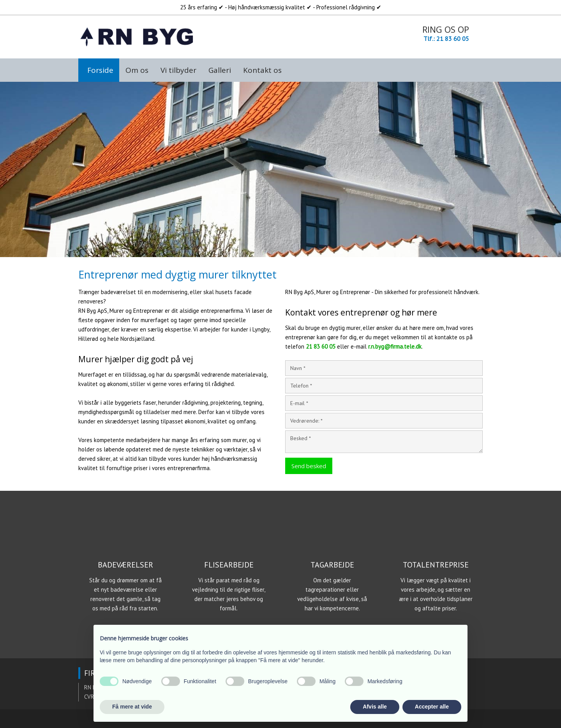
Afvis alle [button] (375, 707)
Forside (100, 70)
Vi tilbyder (178, 70)
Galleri (220, 70)
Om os (137, 70)
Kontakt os (262, 70)
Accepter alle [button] (432, 707)
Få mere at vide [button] (132, 707)
